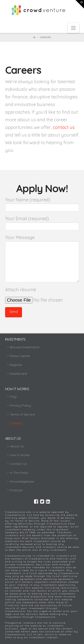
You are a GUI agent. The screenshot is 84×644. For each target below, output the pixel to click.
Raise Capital (20, 356)
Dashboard (18, 374)
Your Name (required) (42, 204)
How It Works (20, 455)
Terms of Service (22, 414)
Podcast (16, 490)
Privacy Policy (20, 405)
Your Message (42, 241)
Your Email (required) (42, 223)
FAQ (13, 397)
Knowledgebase (22, 481)
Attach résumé (42, 294)
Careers (16, 423)
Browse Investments (25, 347)
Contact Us (18, 464)
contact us (64, 127)
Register (16, 365)
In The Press (19, 473)
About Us (17, 446)
